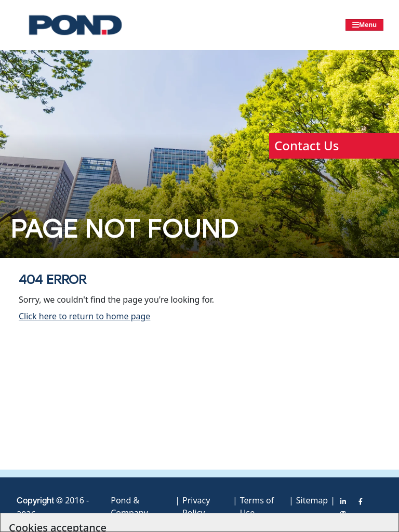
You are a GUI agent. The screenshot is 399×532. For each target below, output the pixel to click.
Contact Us (307, 145)
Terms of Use (257, 505)
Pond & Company (129, 505)
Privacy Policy (196, 505)
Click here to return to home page (84, 316)
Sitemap (312, 500)
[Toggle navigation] (364, 25)
